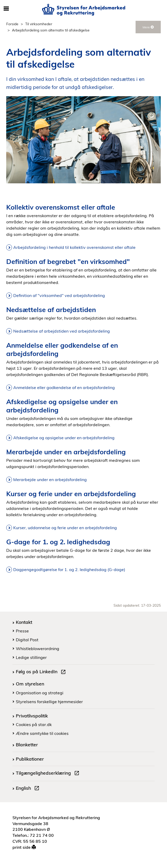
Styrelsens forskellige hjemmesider (49, 702)
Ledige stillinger (31, 657)
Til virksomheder (39, 24)
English (29, 789)
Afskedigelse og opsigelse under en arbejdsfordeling (64, 438)
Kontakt (24, 622)
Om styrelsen (30, 684)
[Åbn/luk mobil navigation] (6, 9)
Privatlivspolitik (32, 716)
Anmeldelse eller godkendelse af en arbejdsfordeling (64, 387)
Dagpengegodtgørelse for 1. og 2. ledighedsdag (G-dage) (69, 569)
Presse (22, 631)
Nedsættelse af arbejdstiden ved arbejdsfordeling (62, 331)
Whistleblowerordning (38, 649)
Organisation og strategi (40, 693)
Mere (148, 27)
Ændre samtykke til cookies (42, 733)
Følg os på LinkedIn (42, 672)
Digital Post (27, 640)
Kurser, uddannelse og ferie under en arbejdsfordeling (65, 528)
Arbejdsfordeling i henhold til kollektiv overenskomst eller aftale (74, 247)
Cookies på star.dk (34, 724)
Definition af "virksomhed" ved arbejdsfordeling (59, 295)
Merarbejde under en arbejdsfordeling (50, 480)
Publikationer (30, 759)
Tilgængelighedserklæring (49, 774)
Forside (12, 24)
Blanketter (27, 744)
